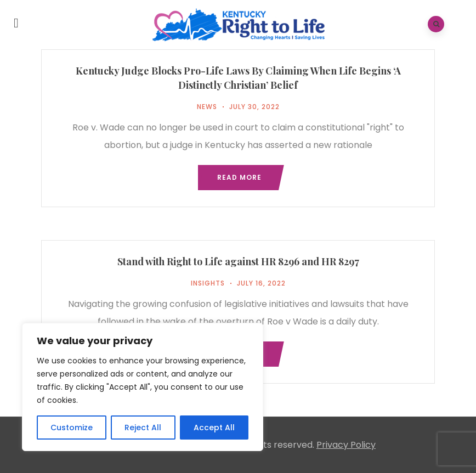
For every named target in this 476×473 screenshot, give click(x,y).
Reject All (143, 428)
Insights (208, 283)
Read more (239, 177)
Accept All (214, 428)
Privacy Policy (346, 445)
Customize (72, 428)
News (207, 107)
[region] (143, 387)
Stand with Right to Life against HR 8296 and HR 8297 (238, 261)
